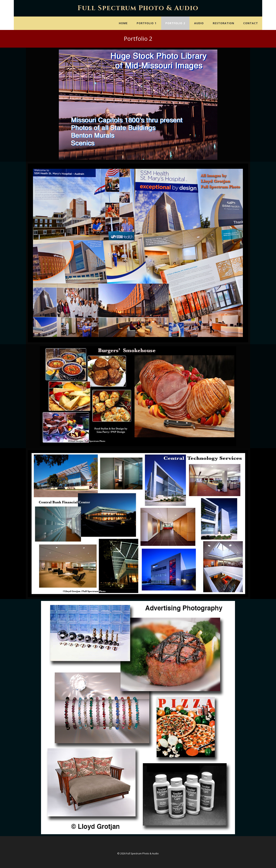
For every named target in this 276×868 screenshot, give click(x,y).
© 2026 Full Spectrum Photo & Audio (138, 853)
